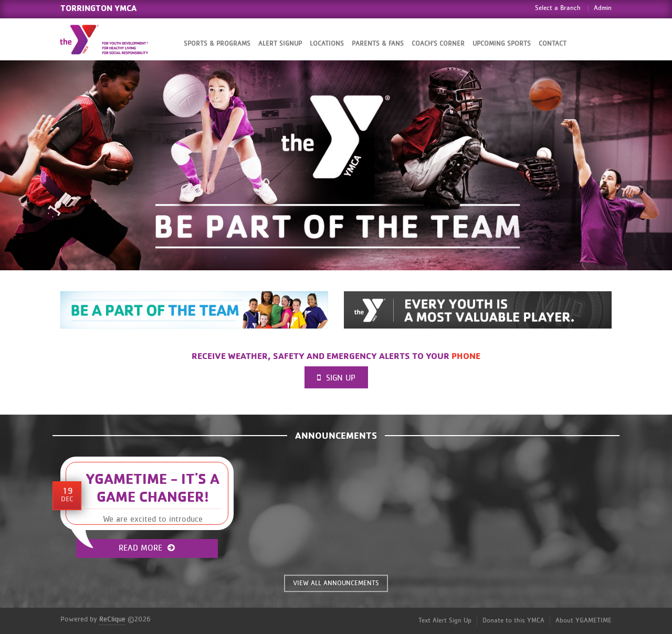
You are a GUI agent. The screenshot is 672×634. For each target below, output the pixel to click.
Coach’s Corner (438, 44)
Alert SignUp (280, 44)
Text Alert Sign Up (445, 621)
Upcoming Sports (502, 44)
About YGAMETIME (584, 621)
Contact (553, 44)
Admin (603, 8)
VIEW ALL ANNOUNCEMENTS (336, 583)
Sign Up (336, 378)
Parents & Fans (378, 44)
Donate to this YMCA (513, 621)
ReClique (112, 619)
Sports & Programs (217, 44)
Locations (327, 44)
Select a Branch (558, 8)
